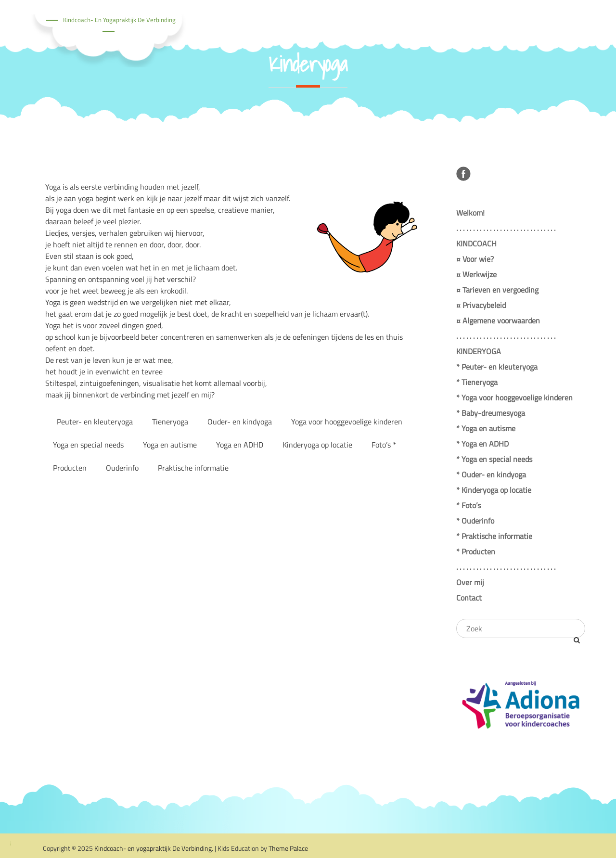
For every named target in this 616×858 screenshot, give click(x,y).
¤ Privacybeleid (481, 305)
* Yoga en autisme (486, 428)
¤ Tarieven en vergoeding (497, 290)
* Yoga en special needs (494, 459)
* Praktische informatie (494, 536)
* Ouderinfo (475, 521)
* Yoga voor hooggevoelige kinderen (514, 397)
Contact (469, 598)
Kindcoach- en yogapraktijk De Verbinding (119, 20)
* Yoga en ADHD (482, 444)
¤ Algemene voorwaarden (498, 320)
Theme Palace (288, 848)
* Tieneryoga (477, 382)
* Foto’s (468, 505)
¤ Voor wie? (475, 259)
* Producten (476, 551)
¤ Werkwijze (476, 274)
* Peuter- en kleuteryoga (497, 367)
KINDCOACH (476, 243)
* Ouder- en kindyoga (491, 474)
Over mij (470, 582)
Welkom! (470, 213)
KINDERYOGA (479, 351)
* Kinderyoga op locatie (494, 490)
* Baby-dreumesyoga (491, 413)
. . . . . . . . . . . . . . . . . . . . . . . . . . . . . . (506, 228)
